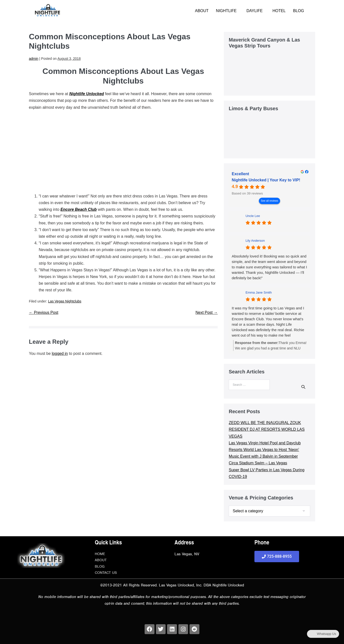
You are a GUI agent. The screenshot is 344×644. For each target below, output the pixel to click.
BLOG (299, 11)
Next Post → (207, 312)
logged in (60, 354)
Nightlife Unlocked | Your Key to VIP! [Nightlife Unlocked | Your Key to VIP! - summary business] (266, 180)
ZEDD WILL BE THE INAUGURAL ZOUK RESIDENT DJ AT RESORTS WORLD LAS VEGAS (267, 429)
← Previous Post (44, 312)
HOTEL (279, 11)
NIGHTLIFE (226, 11)
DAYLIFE (255, 11)
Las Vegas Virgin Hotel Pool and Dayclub (265, 443)
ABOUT (202, 11)
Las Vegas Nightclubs (65, 301)
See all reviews (269, 201)
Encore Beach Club (79, 209)
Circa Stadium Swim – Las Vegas (258, 463)
